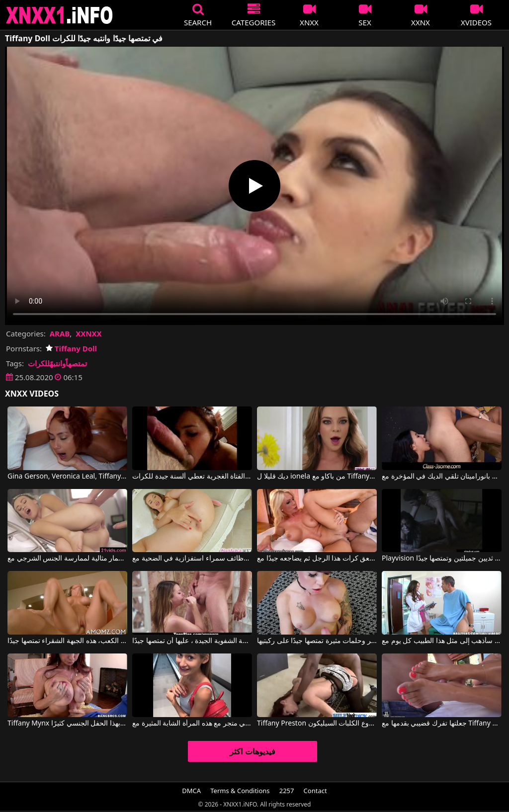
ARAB (60, 333)
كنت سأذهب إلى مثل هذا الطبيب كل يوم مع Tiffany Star (442, 641)
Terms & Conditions (240, 791)
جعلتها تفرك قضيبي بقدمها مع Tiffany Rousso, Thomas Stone (442, 724)
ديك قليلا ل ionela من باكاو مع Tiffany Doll (317, 477)
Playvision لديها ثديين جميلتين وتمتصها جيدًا (442, 559)
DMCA (191, 791)
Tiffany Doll (71, 348)
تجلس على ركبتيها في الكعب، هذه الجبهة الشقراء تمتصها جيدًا (67, 641)
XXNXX (88, 333)
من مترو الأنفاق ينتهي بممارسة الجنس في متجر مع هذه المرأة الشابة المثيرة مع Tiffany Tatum (192, 724)
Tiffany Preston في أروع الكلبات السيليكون (317, 724)
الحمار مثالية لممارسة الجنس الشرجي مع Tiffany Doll (67, 559)
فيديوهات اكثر (252, 751)
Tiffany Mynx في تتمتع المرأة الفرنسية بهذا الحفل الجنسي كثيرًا (67, 724)
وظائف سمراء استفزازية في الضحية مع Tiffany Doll (192, 559)
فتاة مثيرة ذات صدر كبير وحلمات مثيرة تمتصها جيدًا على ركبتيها (317, 641)
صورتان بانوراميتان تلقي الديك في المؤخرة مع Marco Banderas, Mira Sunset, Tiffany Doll (442, 477)
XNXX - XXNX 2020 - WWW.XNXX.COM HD (60, 15)
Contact (315, 791)
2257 (287, 791)
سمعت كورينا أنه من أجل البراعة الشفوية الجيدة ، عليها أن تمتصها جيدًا (192, 641)
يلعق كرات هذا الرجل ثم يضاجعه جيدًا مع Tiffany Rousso (317, 559)
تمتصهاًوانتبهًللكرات (57, 363)
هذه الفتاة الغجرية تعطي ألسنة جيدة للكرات (192, 477)
